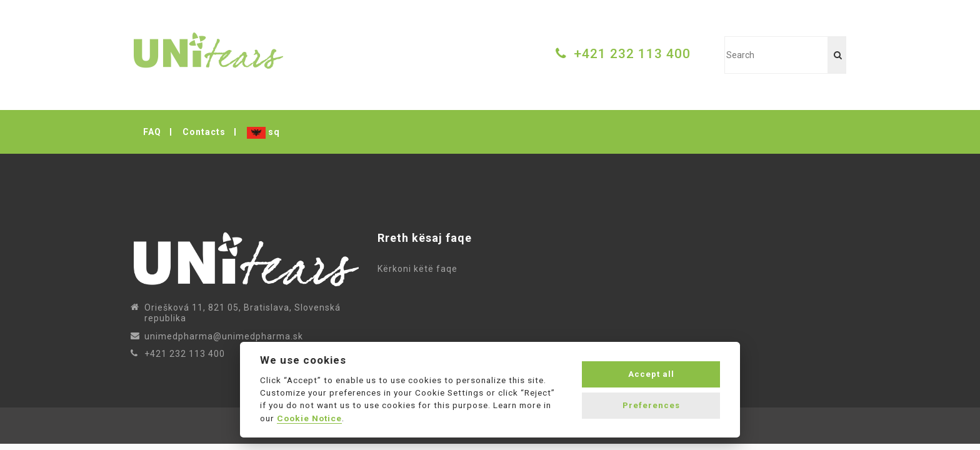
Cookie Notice (309, 418)
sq (263, 133)
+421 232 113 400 (632, 54)
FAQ (152, 132)
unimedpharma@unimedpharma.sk (224, 336)
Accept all (651, 374)
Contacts (204, 132)
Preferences (651, 405)
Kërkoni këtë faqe (420, 269)
